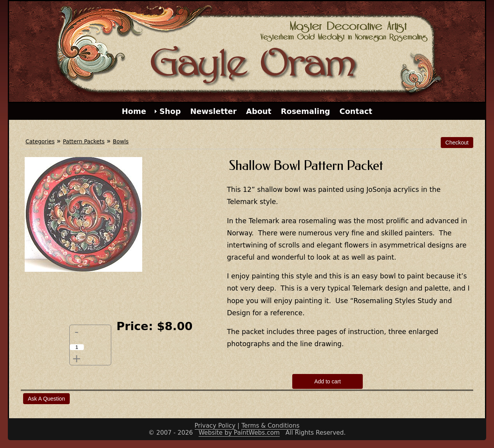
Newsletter (213, 111)
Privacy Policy (215, 426)
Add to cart (328, 381)
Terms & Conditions (270, 426)
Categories (40, 141)
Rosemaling (306, 111)
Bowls (121, 141)
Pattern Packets (84, 141)
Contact (356, 111)
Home (134, 111)
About (259, 111)
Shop (170, 111)
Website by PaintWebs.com (239, 433)
